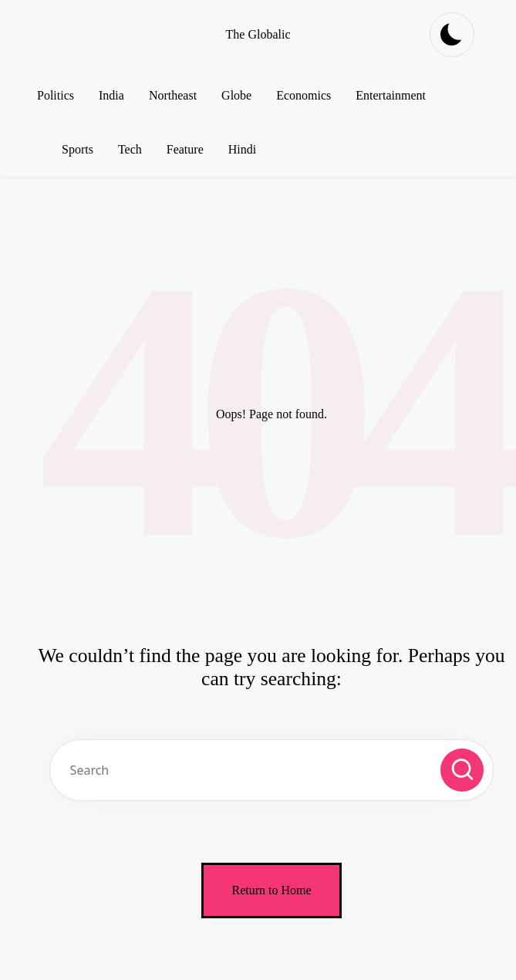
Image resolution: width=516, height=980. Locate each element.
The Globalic (258, 34)
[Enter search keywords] (271, 770)
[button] (462, 770)
